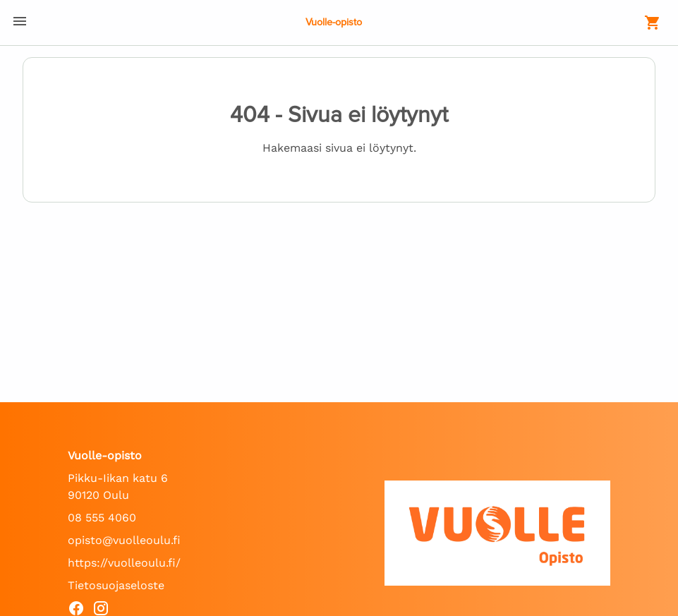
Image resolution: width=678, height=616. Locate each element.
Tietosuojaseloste (116, 585)
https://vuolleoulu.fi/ (124, 563)
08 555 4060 (102, 518)
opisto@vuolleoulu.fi (124, 540)
